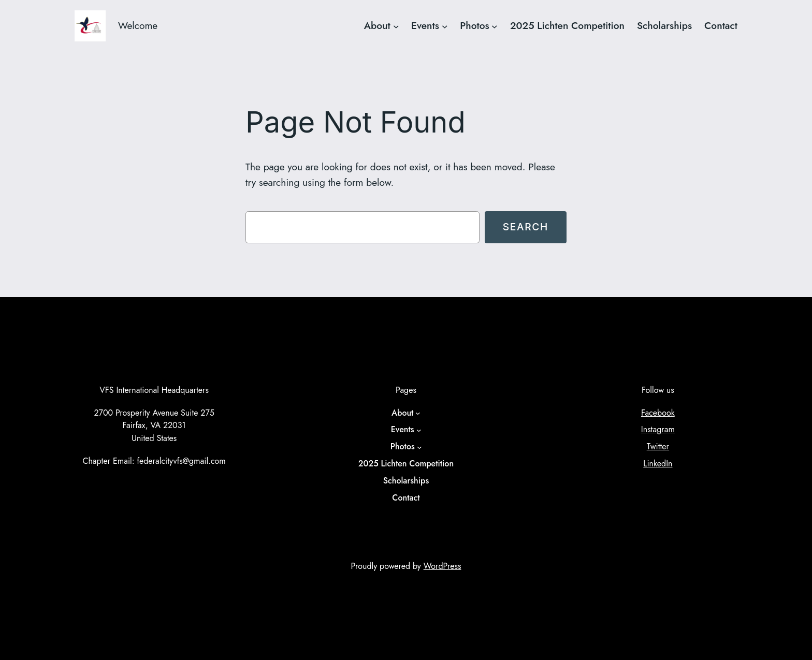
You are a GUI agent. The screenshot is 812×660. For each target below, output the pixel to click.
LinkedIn (658, 464)
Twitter (658, 446)
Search (526, 227)
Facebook (658, 413)
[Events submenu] (445, 26)
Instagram (658, 429)
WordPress (443, 566)
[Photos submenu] (495, 26)
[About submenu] (396, 26)
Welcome (138, 25)
